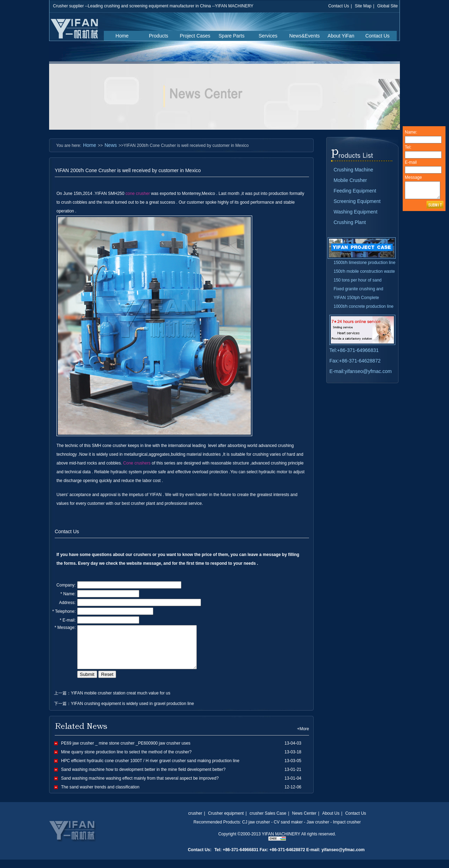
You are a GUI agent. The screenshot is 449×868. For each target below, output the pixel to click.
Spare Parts (232, 36)
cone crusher (138, 194)
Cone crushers (137, 463)
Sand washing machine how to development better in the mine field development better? (143, 778)
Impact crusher (347, 830)
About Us (331, 822)
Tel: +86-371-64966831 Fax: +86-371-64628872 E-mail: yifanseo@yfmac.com (289, 858)
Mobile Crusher (350, 180)
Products (158, 36)
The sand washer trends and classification (100, 795)
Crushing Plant (350, 222)
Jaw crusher (318, 830)
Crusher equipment (226, 822)
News (111, 145)
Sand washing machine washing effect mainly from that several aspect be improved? (140, 787)
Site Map (363, 6)
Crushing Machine (353, 170)
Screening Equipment (357, 201)
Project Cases (195, 36)
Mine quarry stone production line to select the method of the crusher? (126, 760)
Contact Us (339, 6)
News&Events (304, 36)
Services (268, 36)
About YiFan (341, 36)
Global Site (387, 6)
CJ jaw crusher (256, 830)
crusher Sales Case (268, 822)
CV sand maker (288, 830)
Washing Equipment (356, 212)
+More (303, 737)
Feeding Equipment (355, 191)
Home (122, 36)
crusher (195, 822)
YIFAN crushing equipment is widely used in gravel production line (132, 712)
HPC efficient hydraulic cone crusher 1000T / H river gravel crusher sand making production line (150, 769)
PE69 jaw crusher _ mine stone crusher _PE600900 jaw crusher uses (126, 752)
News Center (304, 822)
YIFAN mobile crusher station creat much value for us (120, 701)
